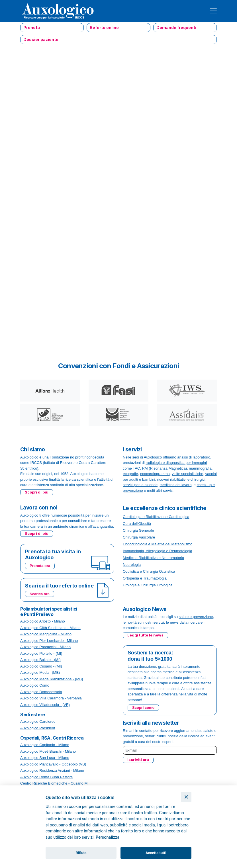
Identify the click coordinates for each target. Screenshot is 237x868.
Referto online (104, 27)
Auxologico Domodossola (41, 692)
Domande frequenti (176, 27)
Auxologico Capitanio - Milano (45, 745)
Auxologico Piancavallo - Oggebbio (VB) (53, 764)
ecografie (130, 474)
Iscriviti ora (138, 759)
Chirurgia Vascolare (139, 537)
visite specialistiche (188, 474)
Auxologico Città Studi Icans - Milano (50, 628)
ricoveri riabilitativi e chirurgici (181, 479)
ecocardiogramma (155, 474)
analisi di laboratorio (194, 457)
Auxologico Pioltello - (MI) (41, 653)
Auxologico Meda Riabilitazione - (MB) (52, 679)
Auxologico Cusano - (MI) (41, 666)
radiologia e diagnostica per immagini (176, 463)
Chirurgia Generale (138, 530)
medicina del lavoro (175, 485)
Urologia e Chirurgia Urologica (148, 585)
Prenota (32, 27)
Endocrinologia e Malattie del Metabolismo (158, 544)
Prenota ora (40, 566)
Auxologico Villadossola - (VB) (45, 705)
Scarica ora (40, 594)
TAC (136, 468)
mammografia (200, 468)
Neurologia (132, 565)
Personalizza (108, 837)
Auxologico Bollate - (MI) (40, 660)
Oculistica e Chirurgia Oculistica (149, 571)
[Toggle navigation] (213, 11)
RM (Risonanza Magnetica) (164, 468)
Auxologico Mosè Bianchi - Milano (48, 751)
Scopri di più (37, 492)
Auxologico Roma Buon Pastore (46, 777)
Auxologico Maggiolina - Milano (46, 634)
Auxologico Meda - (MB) (40, 673)
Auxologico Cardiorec (38, 721)
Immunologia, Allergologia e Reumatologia (158, 551)
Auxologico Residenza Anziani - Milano (52, 770)
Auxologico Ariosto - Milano (43, 621)
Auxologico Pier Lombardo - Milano (49, 641)
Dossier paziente (41, 39)
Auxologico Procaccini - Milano (45, 647)
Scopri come (143, 708)
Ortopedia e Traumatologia (145, 578)
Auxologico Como (35, 685)
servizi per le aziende (140, 485)
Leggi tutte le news (145, 635)
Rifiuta (81, 853)
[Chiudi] (186, 797)
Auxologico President (38, 728)
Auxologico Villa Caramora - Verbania (51, 698)
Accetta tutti (156, 853)
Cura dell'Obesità (137, 524)
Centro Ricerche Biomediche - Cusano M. (54, 783)
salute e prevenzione (196, 617)
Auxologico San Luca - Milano (45, 758)
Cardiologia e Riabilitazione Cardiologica (156, 517)
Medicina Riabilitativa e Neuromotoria (153, 558)
